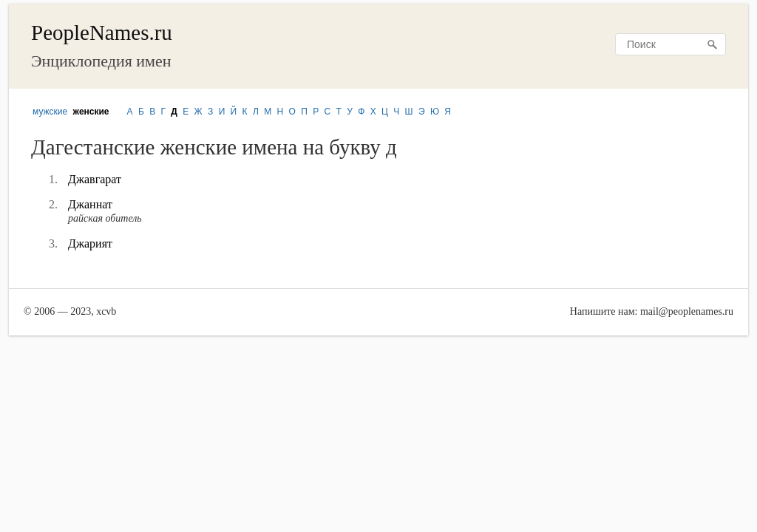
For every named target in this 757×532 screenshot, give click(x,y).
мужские (50, 112)
